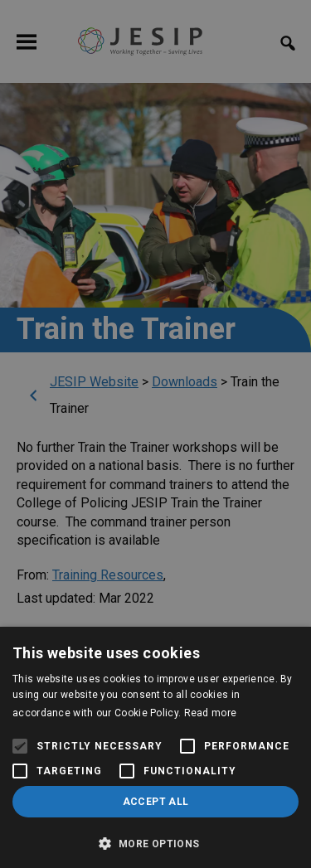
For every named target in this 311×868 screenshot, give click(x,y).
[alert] (155, 434)
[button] (155, 842)
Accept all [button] (156, 802)
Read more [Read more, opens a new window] (211, 713)
